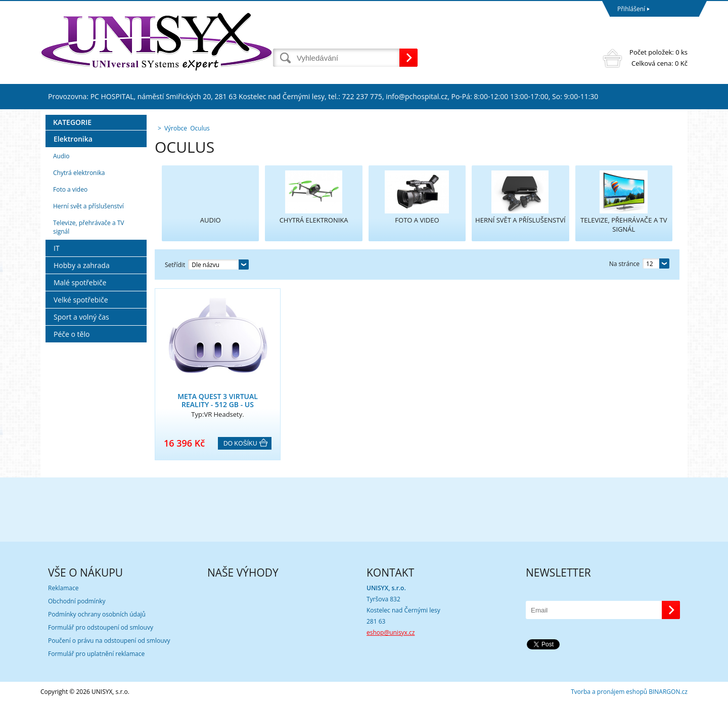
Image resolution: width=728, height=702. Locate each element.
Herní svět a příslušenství (88, 206)
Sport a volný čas (81, 317)
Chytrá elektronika (79, 173)
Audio (61, 156)
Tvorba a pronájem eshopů (609, 692)
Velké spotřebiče (81, 300)
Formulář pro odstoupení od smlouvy (101, 627)
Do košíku (240, 444)
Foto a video (70, 189)
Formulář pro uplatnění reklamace (96, 654)
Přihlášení (631, 9)
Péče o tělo (72, 334)
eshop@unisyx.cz (391, 632)
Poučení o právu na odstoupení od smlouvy (109, 641)
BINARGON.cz (668, 692)
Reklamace (63, 588)
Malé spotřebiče (80, 282)
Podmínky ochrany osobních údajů (97, 614)
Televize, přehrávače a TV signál (88, 227)
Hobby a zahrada (82, 265)
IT (57, 248)
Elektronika (73, 139)
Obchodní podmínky (77, 601)
